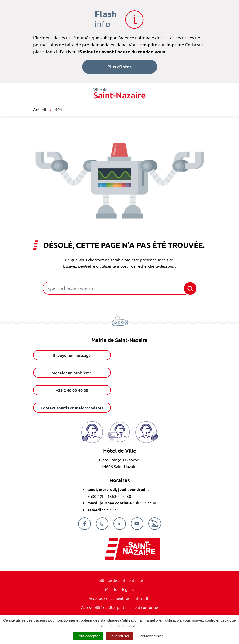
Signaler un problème (72, 373)
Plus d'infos (119, 66)
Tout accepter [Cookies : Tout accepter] (88, 636)
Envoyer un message (72, 355)
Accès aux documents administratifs (119, 598)
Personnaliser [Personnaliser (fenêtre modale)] (151, 636)
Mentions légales (120, 589)
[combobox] (113, 288)
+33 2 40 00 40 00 (72, 390)
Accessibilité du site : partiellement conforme (119, 607)
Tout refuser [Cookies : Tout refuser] (119, 636)
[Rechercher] (189, 288)
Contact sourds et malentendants (72, 408)
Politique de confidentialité (120, 580)
